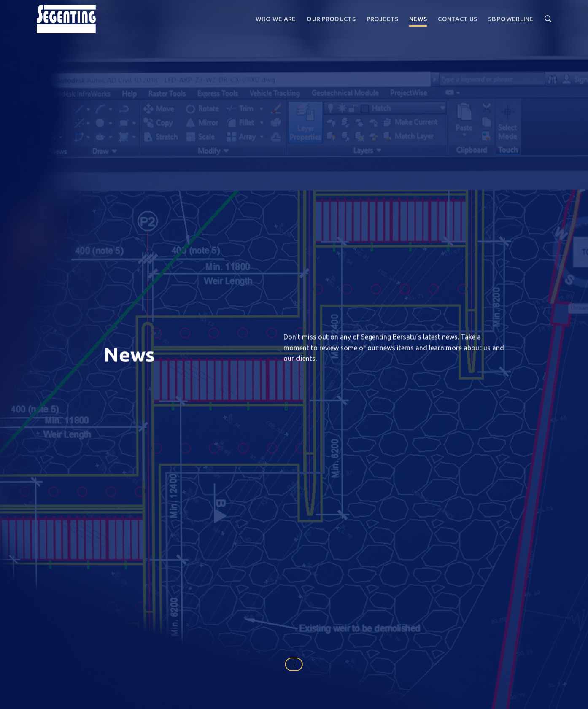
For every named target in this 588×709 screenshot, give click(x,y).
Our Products (331, 19)
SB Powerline (511, 19)
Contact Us (457, 19)
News (418, 19)
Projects (382, 19)
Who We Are (276, 19)
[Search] (548, 19)
